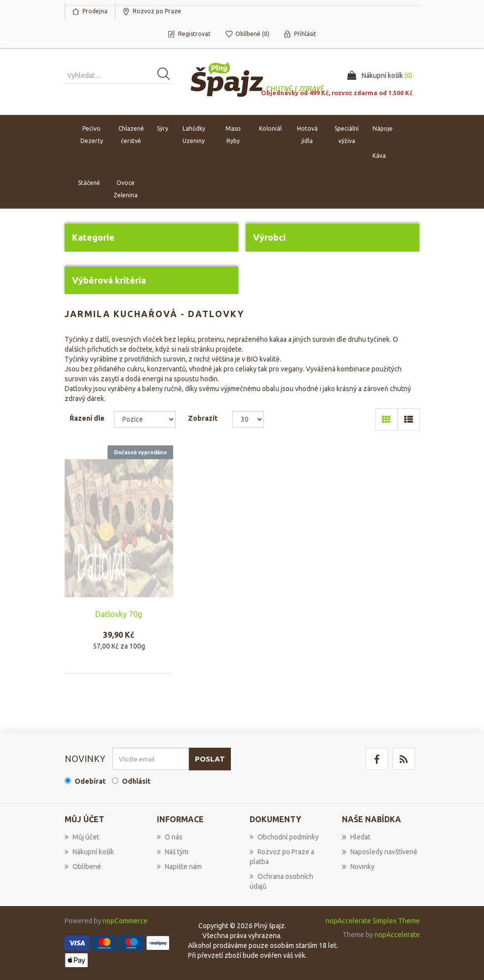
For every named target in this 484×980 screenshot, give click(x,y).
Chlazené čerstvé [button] (131, 135)
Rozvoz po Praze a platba (282, 857)
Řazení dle (87, 418)
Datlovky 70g (119, 614)
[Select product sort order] (145, 419)
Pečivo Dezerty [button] (92, 135)
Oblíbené (83, 867)
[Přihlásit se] (151, 759)
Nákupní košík (89, 852)
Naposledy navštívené (380, 852)
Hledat (356, 837)
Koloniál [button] (270, 128)
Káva (379, 156)
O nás (170, 837)
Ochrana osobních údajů (281, 881)
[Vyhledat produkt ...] (119, 75)
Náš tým (173, 852)
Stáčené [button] (89, 183)
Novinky (358, 867)
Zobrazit (203, 418)
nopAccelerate (397, 935)
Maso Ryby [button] (233, 135)
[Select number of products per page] (248, 419)
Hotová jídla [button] (307, 135)
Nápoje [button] (383, 128)
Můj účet (82, 837)
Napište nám (179, 867)
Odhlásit (136, 781)
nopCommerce (125, 921)
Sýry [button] (163, 128)
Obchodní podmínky (284, 837)
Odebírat (90, 781)
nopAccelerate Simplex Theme (373, 921)
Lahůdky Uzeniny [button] (194, 135)
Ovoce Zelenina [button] (126, 189)
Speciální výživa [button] (347, 135)
